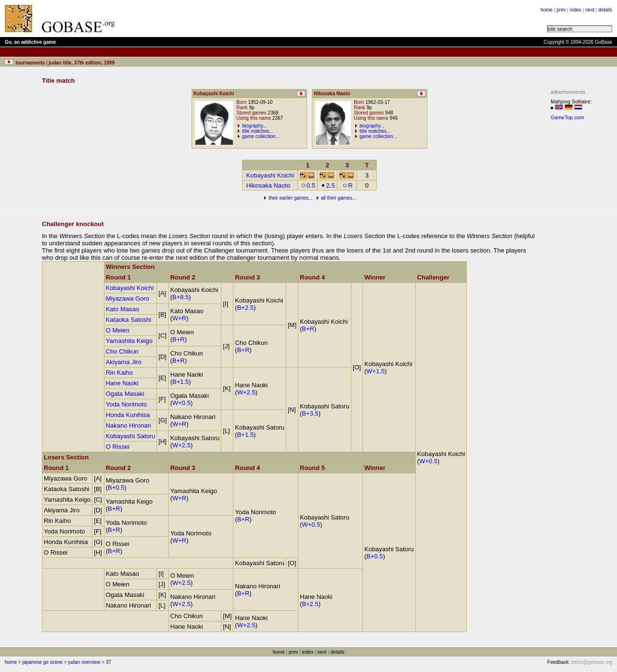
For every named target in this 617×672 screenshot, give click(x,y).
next (590, 10)
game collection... (261, 136)
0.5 (308, 185)
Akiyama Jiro (124, 362)
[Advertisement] (579, 268)
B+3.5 (310, 413)
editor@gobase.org (592, 662)
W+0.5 (428, 461)
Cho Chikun (122, 351)
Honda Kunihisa (128, 415)
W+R (179, 318)
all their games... (339, 198)
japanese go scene (42, 662)
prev (561, 10)
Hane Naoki (122, 383)
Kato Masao (122, 309)
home (546, 10)
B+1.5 (180, 382)
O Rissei (118, 447)
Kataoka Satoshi (129, 320)
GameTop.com (567, 117)
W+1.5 (375, 371)
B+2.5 (245, 308)
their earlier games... (290, 198)
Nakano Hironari (129, 425)
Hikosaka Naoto (268, 185)
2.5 (328, 185)
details (605, 10)
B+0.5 (116, 488)
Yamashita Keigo (129, 341)
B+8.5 (180, 297)
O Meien (118, 330)
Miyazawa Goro (128, 298)
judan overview (84, 662)
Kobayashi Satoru (131, 436)
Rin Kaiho (119, 373)
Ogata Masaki (125, 394)
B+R (308, 329)
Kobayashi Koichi (270, 175)
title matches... (257, 131)
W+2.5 (246, 392)
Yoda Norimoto (127, 404)
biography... (255, 126)
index (576, 10)
